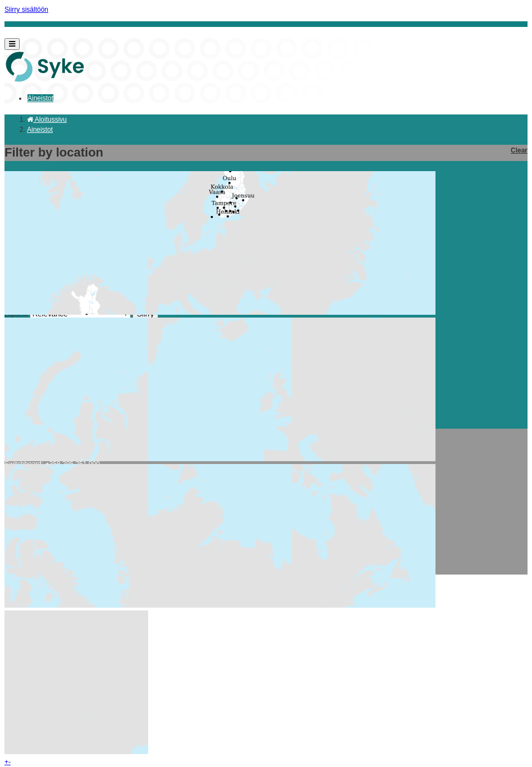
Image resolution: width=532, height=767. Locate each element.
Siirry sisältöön (26, 10)
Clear (519, 150)
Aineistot (40, 98)
